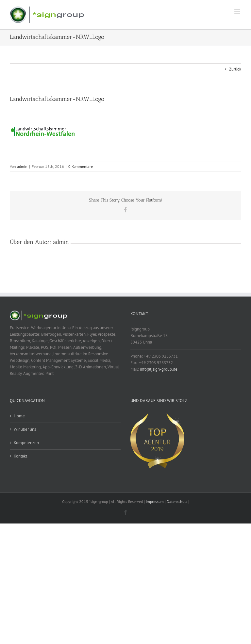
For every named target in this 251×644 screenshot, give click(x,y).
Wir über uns (25, 429)
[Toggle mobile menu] (238, 11)
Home (19, 416)
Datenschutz (177, 501)
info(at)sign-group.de (159, 369)
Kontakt (20, 456)
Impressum (155, 501)
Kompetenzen (26, 443)
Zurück (235, 69)
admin (22, 166)
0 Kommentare (81, 166)
